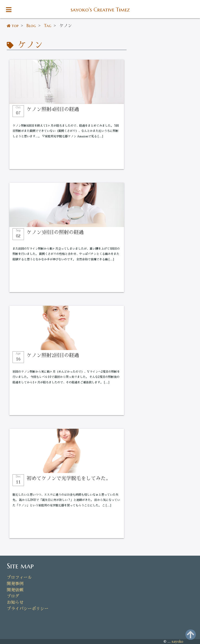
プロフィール (19, 578)
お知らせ (15, 603)
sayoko (177, 642)
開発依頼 (15, 590)
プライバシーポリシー (28, 609)
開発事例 (15, 584)
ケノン (29, 45)
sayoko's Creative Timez (100, 10)
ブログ (13, 596)
